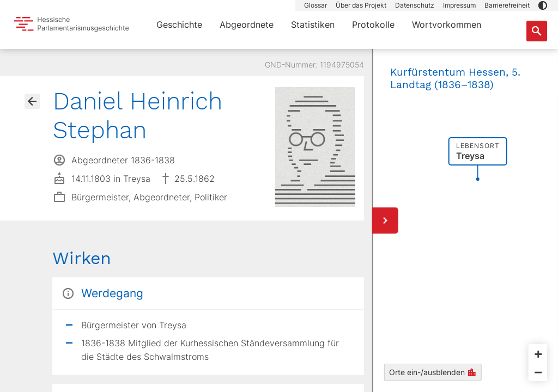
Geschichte (179, 24)
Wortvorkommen (447, 24)
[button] (543, 5)
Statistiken (313, 24)
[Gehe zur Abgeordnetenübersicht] (32, 101)
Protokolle (373, 24)
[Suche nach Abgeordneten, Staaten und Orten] (537, 31)
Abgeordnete (247, 24)
